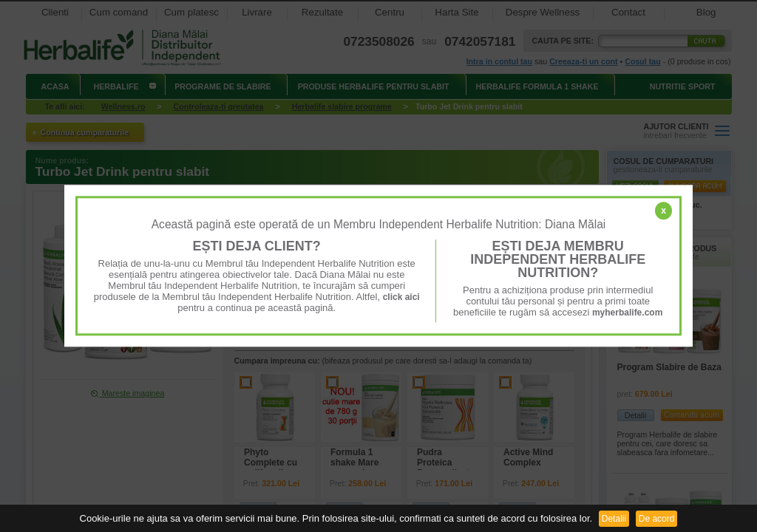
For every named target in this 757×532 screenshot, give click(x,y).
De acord (657, 519)
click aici (401, 297)
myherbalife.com (627, 313)
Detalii (614, 519)
